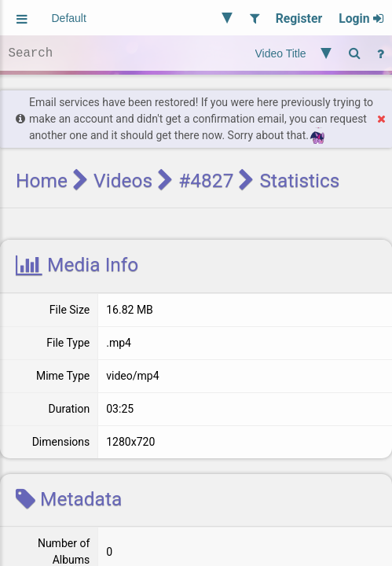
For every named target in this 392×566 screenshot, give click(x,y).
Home (42, 180)
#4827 (206, 180)
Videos (123, 180)
